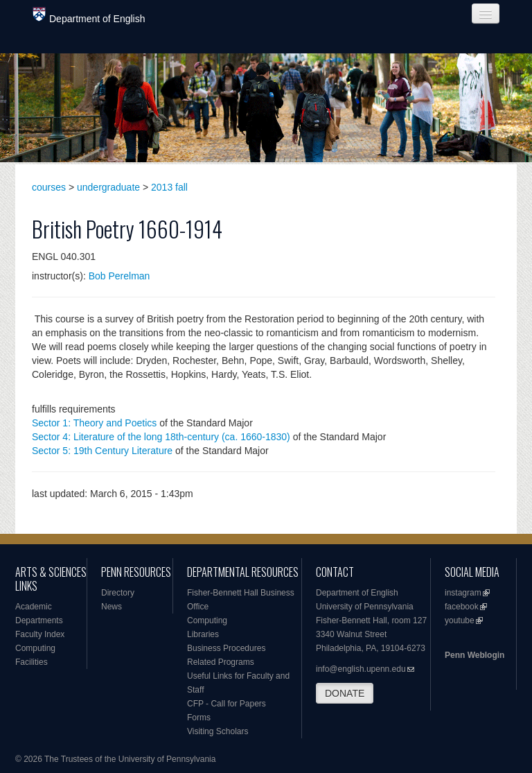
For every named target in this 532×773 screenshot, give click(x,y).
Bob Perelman (119, 276)
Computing (35, 648)
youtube (460, 620)
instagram (463, 593)
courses (49, 187)
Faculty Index (40, 634)
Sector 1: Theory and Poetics (94, 423)
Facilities (32, 662)
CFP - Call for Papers (227, 704)
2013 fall (169, 187)
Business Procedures (226, 648)
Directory (118, 593)
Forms (199, 718)
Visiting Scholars (218, 731)
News (112, 607)
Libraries (203, 634)
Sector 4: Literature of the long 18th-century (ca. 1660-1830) (161, 437)
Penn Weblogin (475, 655)
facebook (462, 607)
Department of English (89, 16)
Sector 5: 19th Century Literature (102, 451)
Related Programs (221, 662)
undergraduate (108, 187)
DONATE (345, 693)
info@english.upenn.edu (361, 669)
